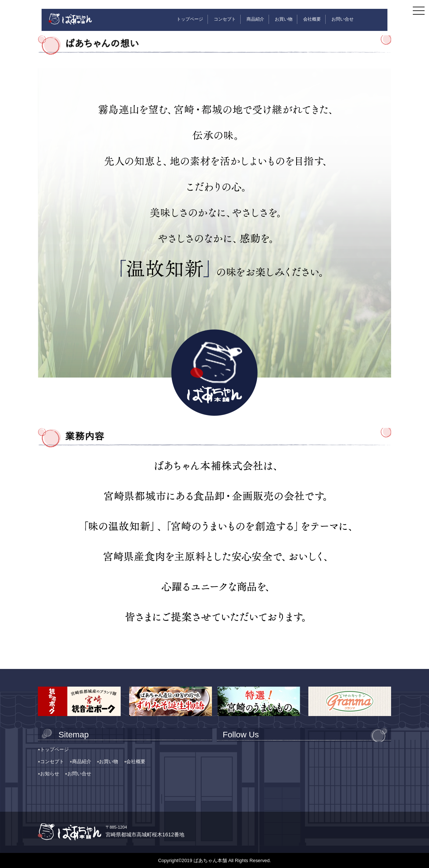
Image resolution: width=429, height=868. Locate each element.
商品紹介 (255, 19)
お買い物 (284, 19)
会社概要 (312, 19)
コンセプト (225, 19)
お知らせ (50, 774)
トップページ (190, 19)
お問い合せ (343, 19)
